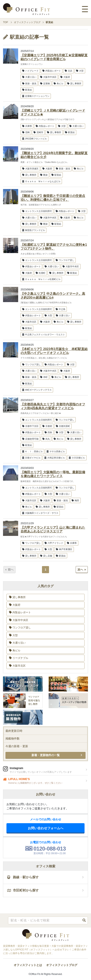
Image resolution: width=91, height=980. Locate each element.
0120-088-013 (50, 849)
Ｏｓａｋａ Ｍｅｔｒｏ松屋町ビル (41, 279)
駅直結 (27, 90)
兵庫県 (27, 126)
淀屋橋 (45, 83)
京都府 (47, 426)
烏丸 (46, 439)
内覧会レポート (52, 71)
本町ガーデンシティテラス (37, 390)
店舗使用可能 (30, 439)
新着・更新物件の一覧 (46, 755)
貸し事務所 (74, 83)
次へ (82, 570)
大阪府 (65, 77)
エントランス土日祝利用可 (37, 211)
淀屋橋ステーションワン (36, 96)
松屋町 (41, 273)
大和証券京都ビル (55, 458)
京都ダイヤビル (31, 458)
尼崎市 (38, 132)
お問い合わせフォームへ (46, 828)
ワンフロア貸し (65, 260)
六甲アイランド (54, 543)
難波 (44, 175)
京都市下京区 (30, 426)
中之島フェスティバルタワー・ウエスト (44, 335)
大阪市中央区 (48, 77)
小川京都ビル (77, 458)
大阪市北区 (29, 322)
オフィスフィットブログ (62, 965)
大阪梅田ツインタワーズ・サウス (40, 513)
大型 (80, 71)
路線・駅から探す (23, 877)
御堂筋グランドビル (34, 230)
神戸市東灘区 (64, 549)
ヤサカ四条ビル (56, 451)
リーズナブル (19, 658)
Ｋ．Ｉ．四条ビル (32, 451)
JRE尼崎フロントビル (35, 139)
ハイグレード (30, 71)
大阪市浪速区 (30, 169)
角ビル (59, 83)
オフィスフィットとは (28, 965)
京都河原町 (63, 426)
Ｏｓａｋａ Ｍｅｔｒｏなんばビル (41, 181)
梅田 (75, 500)
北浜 (69, 71)
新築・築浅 (29, 83)
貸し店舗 (46, 556)
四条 (48, 432)
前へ (9, 570)
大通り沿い (29, 77)
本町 (44, 377)
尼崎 (26, 132)
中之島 (61, 309)
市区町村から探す (23, 890)
